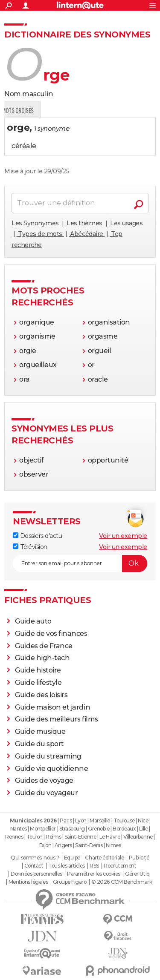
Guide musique (40, 731)
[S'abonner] (80, 563)
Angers (63, 845)
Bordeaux (124, 829)
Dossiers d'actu (37, 536)
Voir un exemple (123, 536)
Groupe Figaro (70, 882)
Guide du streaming (48, 756)
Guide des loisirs (41, 695)
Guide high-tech (42, 658)
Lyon (81, 820)
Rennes (14, 837)
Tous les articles (67, 866)
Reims (53, 837)
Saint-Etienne (80, 837)
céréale (24, 146)
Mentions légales (28, 882)
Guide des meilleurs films (57, 719)
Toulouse (124, 820)
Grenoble (99, 829)
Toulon (35, 837)
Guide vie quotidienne (52, 769)
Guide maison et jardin (52, 707)
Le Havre (110, 837)
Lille (144, 829)
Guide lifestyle (38, 683)
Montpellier (43, 829)
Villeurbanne (138, 837)
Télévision (30, 547)
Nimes (113, 845)
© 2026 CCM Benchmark (122, 882)
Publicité (139, 858)
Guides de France (44, 646)
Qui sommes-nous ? (35, 858)
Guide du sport (39, 744)
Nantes (19, 829)
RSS (94, 866)
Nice (143, 820)
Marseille (100, 820)
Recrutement (120, 866)
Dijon (45, 845)
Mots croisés (96, 110)
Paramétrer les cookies (93, 874)
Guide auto (33, 621)
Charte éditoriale (104, 858)
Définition (22, 110)
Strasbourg (72, 829)
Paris (66, 820)
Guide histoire (38, 670)
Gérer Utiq (137, 874)
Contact (34, 866)
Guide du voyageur (47, 793)
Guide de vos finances (51, 634)
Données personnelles (36, 874)
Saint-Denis (89, 845)
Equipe (72, 858)
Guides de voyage (44, 780)
